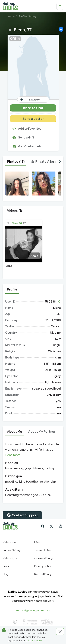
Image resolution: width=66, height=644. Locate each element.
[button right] (60, 162)
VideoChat (10, 542)
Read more (13, 455)
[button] (33, 67)
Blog (6, 574)
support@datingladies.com (33, 610)
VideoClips (10, 558)
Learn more (35, 640)
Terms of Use (43, 550)
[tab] (16, 162)
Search (7, 566)
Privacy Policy (43, 566)
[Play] (24, 244)
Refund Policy (43, 574)
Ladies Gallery (12, 550)
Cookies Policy (43, 558)
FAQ (37, 542)
